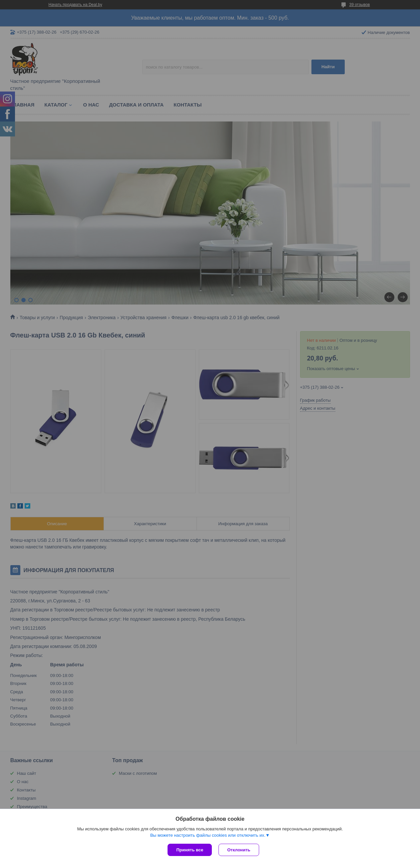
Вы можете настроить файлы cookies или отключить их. (208, 835)
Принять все (190, 850)
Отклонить (239, 850)
